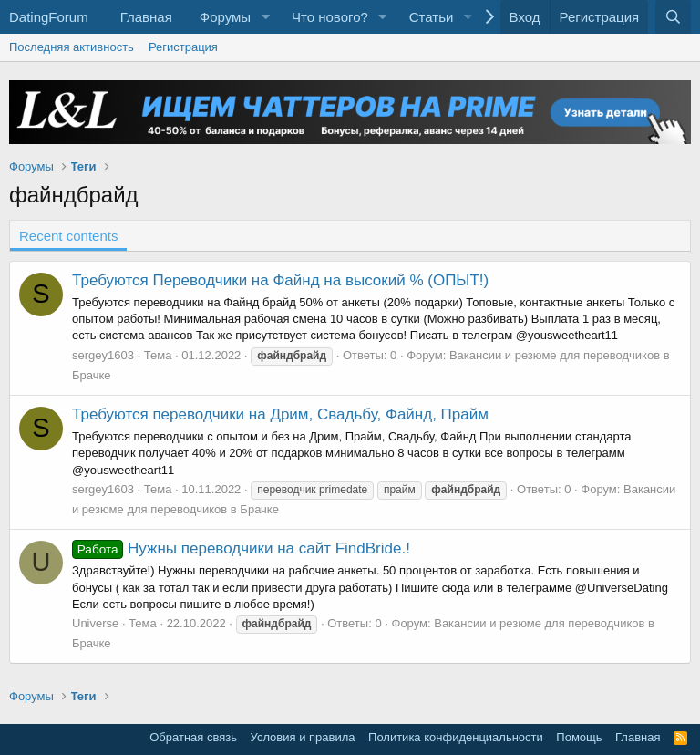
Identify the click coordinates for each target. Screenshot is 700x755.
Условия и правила (303, 737)
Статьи (432, 17)
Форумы (225, 17)
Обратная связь (193, 737)
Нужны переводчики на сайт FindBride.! (241, 548)
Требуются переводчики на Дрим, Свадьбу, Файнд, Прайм (280, 414)
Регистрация (183, 47)
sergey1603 (103, 355)
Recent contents (68, 236)
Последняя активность (72, 47)
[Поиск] (673, 17)
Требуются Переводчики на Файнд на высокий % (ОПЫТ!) (280, 280)
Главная (146, 17)
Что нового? (330, 17)
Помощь (579, 737)
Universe (95, 623)
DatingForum (49, 17)
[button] (265, 17)
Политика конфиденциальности (456, 737)
